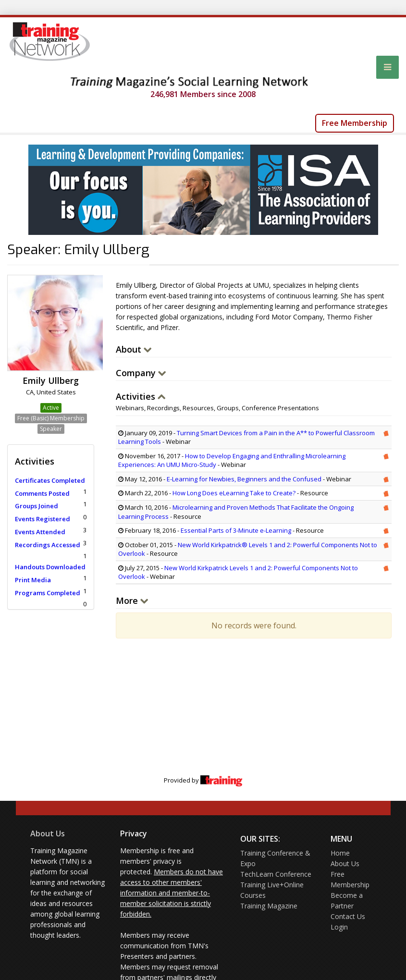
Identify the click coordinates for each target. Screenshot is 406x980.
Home (340, 853)
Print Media (33, 580)
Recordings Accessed (48, 545)
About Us (48, 833)
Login (339, 927)
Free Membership (355, 123)
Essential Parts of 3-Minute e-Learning (236, 530)
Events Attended (40, 532)
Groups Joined (37, 506)
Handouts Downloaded (50, 567)
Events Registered (43, 519)
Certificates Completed (50, 480)
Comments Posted (42, 493)
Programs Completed (48, 593)
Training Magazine (269, 906)
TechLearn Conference (276, 874)
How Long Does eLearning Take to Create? (235, 493)
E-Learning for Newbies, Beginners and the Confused (244, 479)
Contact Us (348, 916)
